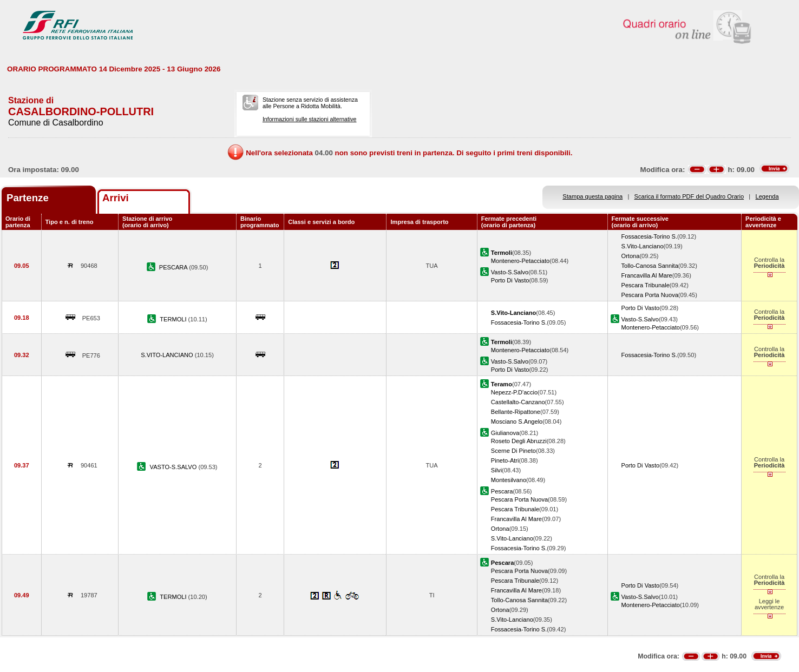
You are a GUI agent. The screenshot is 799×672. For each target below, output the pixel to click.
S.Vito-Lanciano (643, 246)
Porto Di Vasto (510, 280)
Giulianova (505, 433)
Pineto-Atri (505, 460)
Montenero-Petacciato (520, 261)
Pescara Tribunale (646, 285)
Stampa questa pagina (592, 196)
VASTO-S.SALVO (174, 467)
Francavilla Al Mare (647, 275)
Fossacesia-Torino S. (649, 236)
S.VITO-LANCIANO (168, 355)
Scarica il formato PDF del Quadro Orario (689, 196)
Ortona (631, 256)
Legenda (767, 196)
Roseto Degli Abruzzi (519, 441)
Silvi (496, 470)
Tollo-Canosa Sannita (650, 266)
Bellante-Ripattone (516, 412)
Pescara (502, 491)
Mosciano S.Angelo (517, 421)
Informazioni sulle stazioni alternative (310, 119)
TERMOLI (174, 319)
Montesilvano (509, 480)
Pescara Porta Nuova (650, 295)
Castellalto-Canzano (518, 402)
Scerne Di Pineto (513, 451)
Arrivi (116, 198)
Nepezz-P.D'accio (514, 392)
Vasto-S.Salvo (510, 272)
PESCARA (174, 267)
